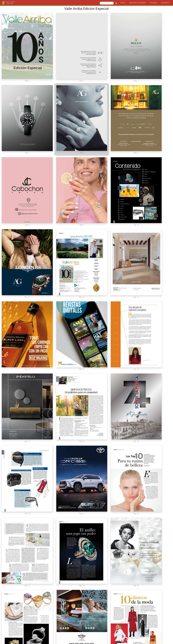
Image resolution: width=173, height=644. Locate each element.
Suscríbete (165, 3)
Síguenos (153, 3)
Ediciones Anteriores (138, 3)
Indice (123, 3)
